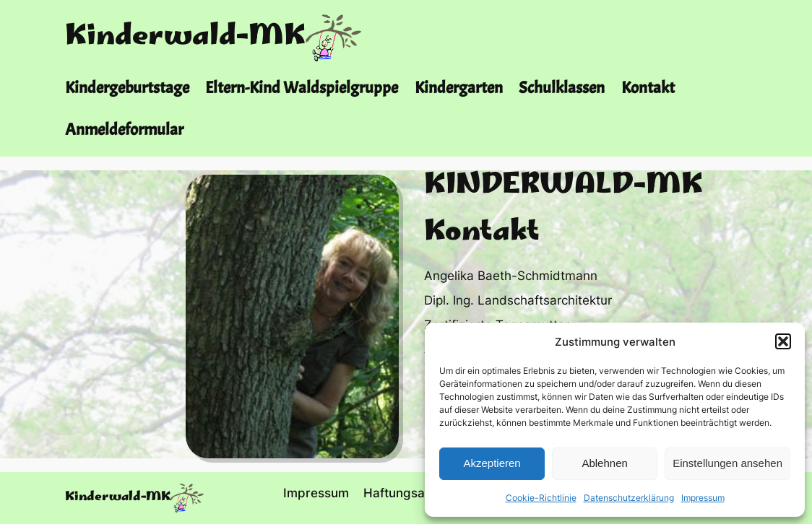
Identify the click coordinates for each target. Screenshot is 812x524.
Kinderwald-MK (185, 38)
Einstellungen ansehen (727, 463)
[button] (783, 341)
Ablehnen (604, 463)
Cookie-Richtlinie (541, 498)
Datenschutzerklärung (629, 498)
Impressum (703, 498)
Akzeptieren (492, 463)
